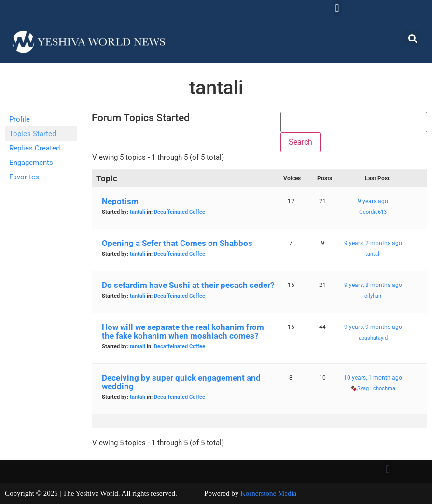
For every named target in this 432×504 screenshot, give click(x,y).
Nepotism (120, 201)
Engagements (31, 163)
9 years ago (373, 201)
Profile (20, 119)
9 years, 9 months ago (373, 327)
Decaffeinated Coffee (180, 212)
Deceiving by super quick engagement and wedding (181, 382)
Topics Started (33, 134)
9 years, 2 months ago (373, 243)
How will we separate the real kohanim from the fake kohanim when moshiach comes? (183, 331)
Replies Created (35, 148)
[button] (337, 8)
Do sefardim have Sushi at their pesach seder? (188, 285)
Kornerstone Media (268, 493)
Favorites (24, 177)
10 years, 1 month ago (373, 378)
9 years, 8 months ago (373, 285)
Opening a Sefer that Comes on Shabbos (177, 243)
